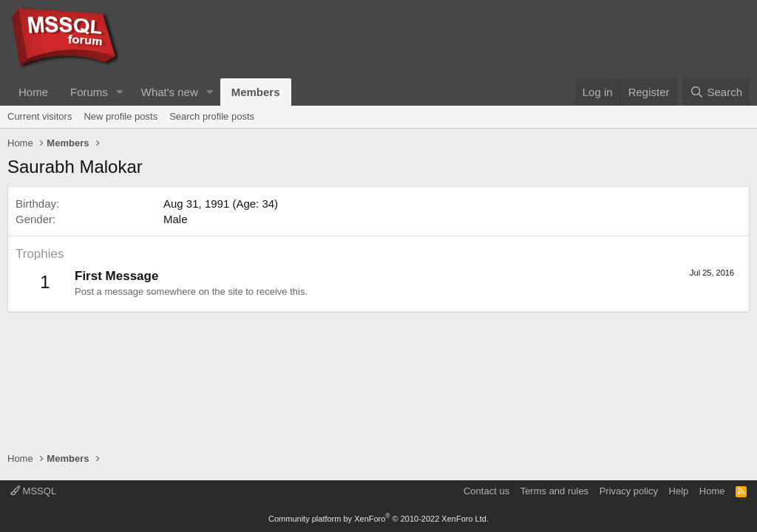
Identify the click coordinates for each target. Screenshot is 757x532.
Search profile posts (212, 116)
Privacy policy (629, 491)
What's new (170, 92)
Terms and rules (554, 491)
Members (256, 92)
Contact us (486, 491)
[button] (120, 92)
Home (33, 92)
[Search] (716, 92)
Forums (89, 92)
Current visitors (40, 116)
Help (679, 491)
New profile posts (120, 116)
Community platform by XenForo (378, 519)
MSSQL (33, 491)
